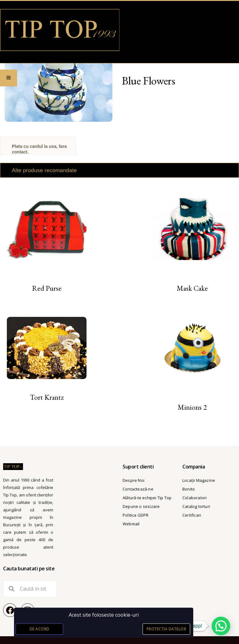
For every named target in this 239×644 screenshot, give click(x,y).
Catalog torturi (196, 506)
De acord (40, 629)
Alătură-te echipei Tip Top (147, 498)
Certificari (192, 515)
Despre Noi (134, 480)
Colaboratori (194, 498)
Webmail (131, 524)
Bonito (189, 489)
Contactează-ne (138, 489)
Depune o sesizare (141, 506)
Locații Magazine (199, 480)
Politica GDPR (136, 515)
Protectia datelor (166, 629)
